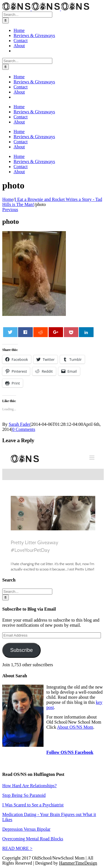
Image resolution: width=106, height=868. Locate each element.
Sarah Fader (20, 424)
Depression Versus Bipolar (26, 829)
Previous (10, 210)
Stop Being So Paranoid (24, 795)
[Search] (6, 20)
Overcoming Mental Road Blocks (33, 839)
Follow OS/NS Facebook (70, 752)
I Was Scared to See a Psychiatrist (33, 805)
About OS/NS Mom (75, 727)
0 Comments (24, 429)
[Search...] (27, 15)
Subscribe (21, 650)
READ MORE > (17, 848)
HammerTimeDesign (78, 863)
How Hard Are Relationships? (29, 786)
